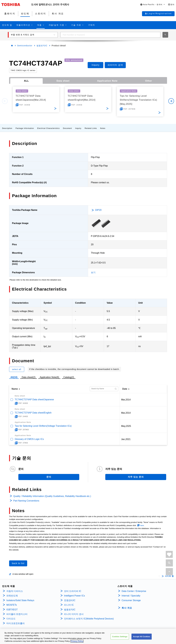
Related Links (91, 128)
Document (68, 128)
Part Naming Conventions (26, 501)
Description (7, 128)
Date (125, 389)
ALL (26, 81)
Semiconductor (25, 46)
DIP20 (98, 210)
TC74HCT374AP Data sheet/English (33, 413)
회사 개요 (127, 608)
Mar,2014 (126, 400)
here (142, 525)
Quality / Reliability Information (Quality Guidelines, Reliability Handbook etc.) (52, 496)
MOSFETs (12, 605)
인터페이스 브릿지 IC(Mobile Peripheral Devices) (89, 619)
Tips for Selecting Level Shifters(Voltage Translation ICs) (43, 426)
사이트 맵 (169, 576)
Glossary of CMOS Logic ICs (29, 439)
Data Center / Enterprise (134, 591)
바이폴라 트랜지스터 (17, 614)
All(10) (14, 377)
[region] (88, 636)
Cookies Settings (120, 637)
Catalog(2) (69, 377)
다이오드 (11, 619)
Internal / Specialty (131, 596)
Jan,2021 (126, 439)
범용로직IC (42, 46)
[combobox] (110, 35)
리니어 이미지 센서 (74, 614)
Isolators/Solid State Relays (20, 600)
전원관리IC (70, 600)
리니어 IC (69, 605)
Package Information (25, 128)
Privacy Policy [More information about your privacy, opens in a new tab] (77, 641)
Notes (103, 128)
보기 (93, 272)
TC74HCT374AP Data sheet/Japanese (34, 400)
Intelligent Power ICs (74, 596)
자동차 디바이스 (15, 591)
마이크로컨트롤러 (16, 623)
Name (15, 389)
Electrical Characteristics (48, 128)
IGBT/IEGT (12, 610)
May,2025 (126, 426)
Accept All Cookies (142, 637)
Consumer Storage (131, 600)
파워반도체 (12, 596)
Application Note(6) (49, 377)
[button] (153, 5)
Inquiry (78, 128)
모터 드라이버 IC (73, 591)
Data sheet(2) (29, 377)
